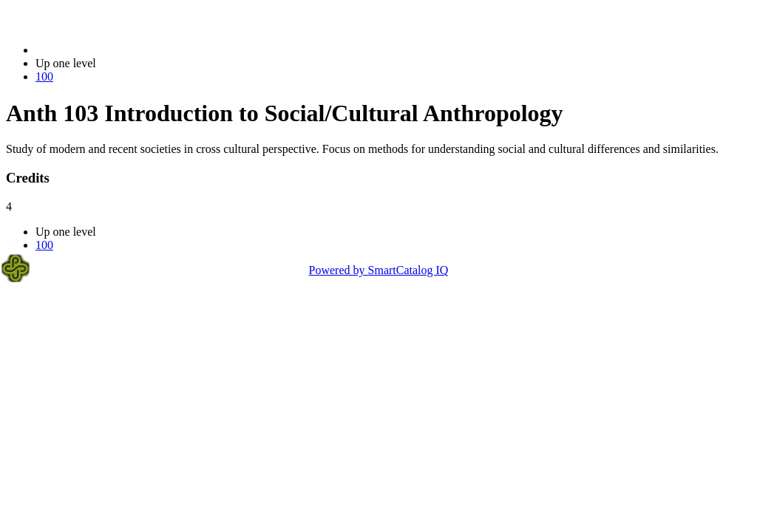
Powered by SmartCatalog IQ (379, 270)
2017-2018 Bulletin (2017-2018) (113, 50)
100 (44, 76)
